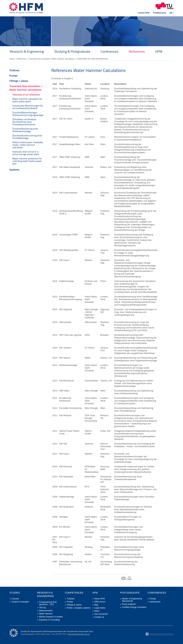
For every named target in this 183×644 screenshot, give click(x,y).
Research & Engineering (27, 51)
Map (96, 605)
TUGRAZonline (160, 13)
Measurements (46, 611)
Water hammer (46, 614)
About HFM (100, 599)
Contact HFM (144, 13)
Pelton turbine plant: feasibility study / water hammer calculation (28, 145)
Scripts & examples (20, 602)
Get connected (101, 614)
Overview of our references (26, 94)
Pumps (13, 75)
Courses (15, 599)
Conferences (109, 51)
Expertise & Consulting (49, 620)
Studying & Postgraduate (72, 51)
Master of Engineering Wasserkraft (132, 600)
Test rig (42, 608)
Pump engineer (129, 604)
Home (12, 59)
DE (171, 13)
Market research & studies (51, 617)
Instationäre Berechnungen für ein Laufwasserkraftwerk (28, 107)
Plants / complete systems (79, 608)
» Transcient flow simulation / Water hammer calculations (51, 59)
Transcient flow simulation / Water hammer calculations (26, 88)
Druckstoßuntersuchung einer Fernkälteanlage (27, 137)
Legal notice (100, 608)
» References (21, 59)
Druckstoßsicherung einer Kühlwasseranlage (25, 130)
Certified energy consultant (134, 607)
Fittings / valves (19, 81)
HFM (159, 51)
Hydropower (155, 602)
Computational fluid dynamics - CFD (48, 603)
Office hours (100, 602)
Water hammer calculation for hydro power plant (27, 100)
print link (129, 580)
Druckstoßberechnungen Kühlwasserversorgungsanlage (28, 114)
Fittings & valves (74, 605)
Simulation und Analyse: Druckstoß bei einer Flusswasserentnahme (24, 122)
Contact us (99, 617)
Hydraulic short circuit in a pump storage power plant (26, 153)
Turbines (14, 70)
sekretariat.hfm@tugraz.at (79, 634)
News (97, 611)
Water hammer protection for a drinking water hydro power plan (27, 161)
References (137, 51)
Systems (14, 170)
